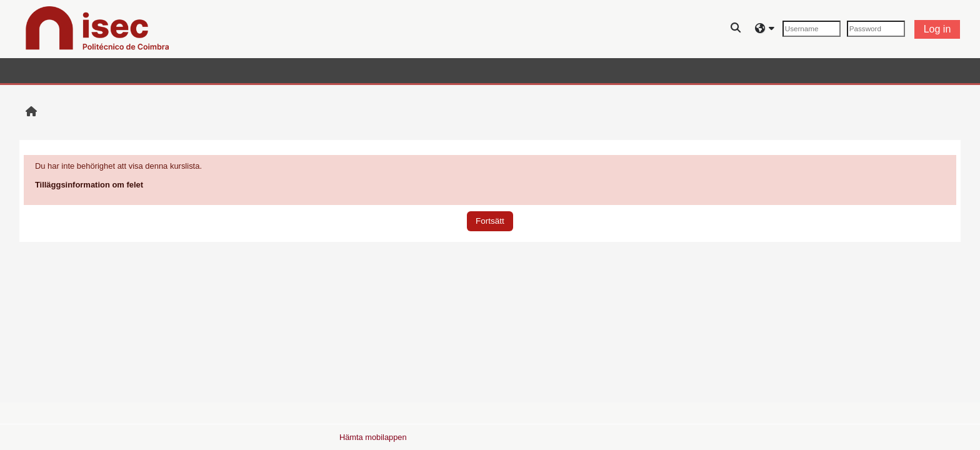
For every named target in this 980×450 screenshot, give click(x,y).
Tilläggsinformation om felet (89, 185)
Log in (937, 29)
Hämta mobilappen (373, 437)
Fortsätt (490, 221)
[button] (736, 29)
